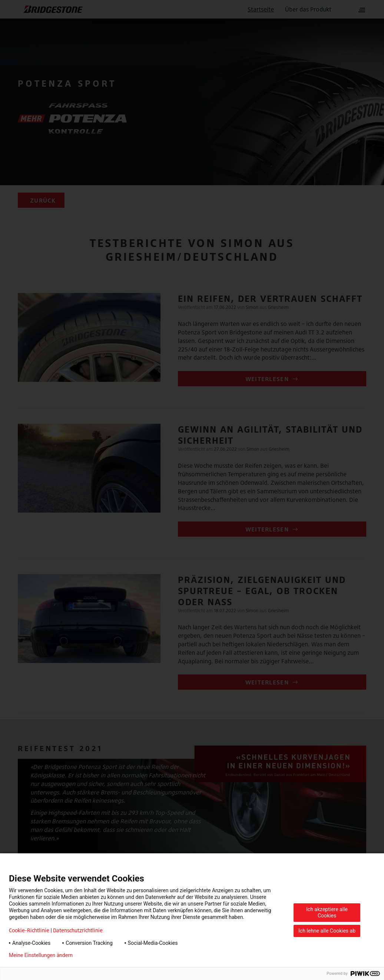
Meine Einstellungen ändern (41, 955)
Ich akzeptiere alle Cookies (327, 912)
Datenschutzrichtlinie (78, 930)
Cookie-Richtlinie (29, 930)
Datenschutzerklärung (110, 955)
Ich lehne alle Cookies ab (327, 931)
